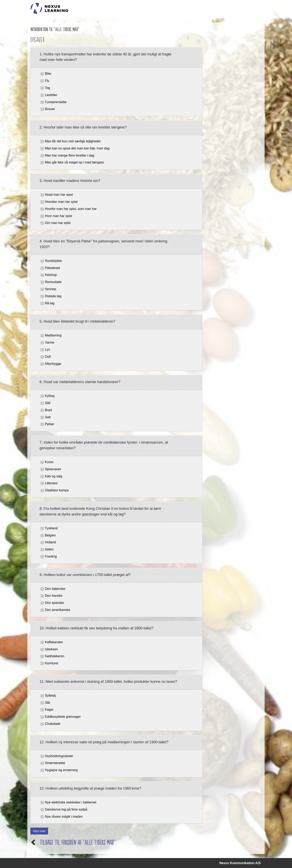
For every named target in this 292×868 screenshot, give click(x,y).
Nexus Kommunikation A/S (240, 863)
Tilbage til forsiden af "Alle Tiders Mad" (78, 842)
